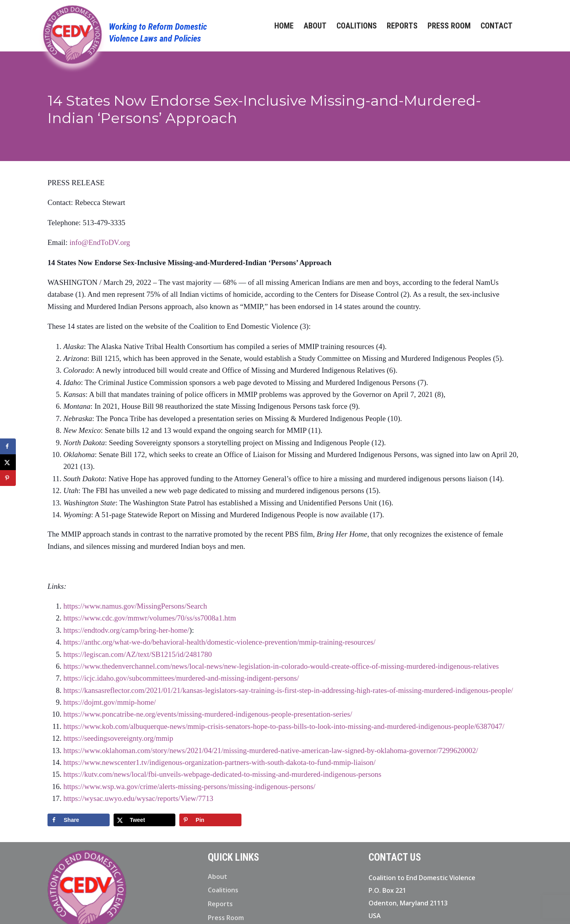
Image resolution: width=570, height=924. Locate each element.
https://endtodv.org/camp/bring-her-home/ (126, 630)
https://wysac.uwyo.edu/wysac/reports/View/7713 (138, 798)
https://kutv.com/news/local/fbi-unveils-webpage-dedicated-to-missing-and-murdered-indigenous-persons (222, 774)
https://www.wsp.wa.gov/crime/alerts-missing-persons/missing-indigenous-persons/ (189, 786)
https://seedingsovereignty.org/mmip (118, 738)
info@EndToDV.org (100, 242)
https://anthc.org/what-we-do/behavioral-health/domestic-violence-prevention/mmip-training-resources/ (219, 642)
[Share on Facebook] (79, 820)
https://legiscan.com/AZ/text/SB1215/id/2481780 (138, 654)
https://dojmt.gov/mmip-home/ (110, 702)
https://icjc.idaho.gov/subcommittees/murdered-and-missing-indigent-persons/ (181, 678)
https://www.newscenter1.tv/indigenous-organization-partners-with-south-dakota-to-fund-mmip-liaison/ (219, 762)
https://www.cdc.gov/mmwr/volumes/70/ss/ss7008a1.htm (150, 618)
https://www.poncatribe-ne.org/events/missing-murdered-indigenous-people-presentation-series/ (208, 714)
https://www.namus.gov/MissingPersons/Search (135, 606)
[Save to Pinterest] (210, 820)
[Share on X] (145, 820)
